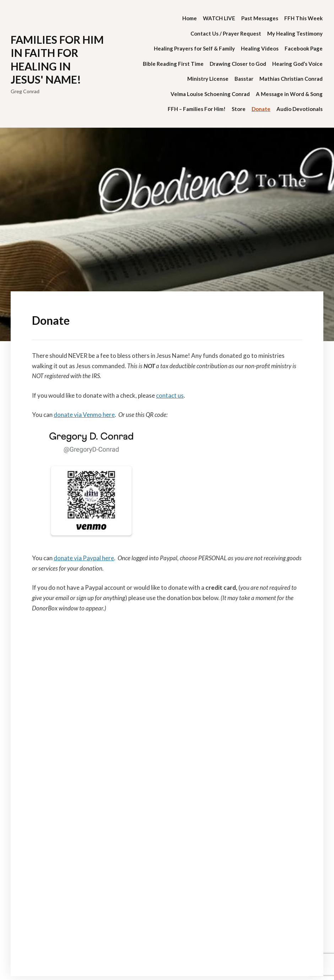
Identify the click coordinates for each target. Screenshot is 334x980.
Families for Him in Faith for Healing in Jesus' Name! (57, 60)
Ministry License (208, 79)
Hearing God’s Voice (297, 64)
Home (190, 18)
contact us (170, 395)
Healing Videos (260, 48)
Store (239, 109)
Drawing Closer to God (238, 64)
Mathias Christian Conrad (291, 79)
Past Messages (260, 18)
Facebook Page (304, 48)
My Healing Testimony (295, 33)
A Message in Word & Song (289, 94)
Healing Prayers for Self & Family (194, 48)
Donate (261, 109)
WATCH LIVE (219, 18)
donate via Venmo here (84, 415)
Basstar (244, 79)
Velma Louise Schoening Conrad (210, 94)
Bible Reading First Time (173, 64)
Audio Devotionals (300, 109)
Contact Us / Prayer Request (226, 33)
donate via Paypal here (84, 558)
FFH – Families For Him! (197, 109)
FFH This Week (303, 18)
